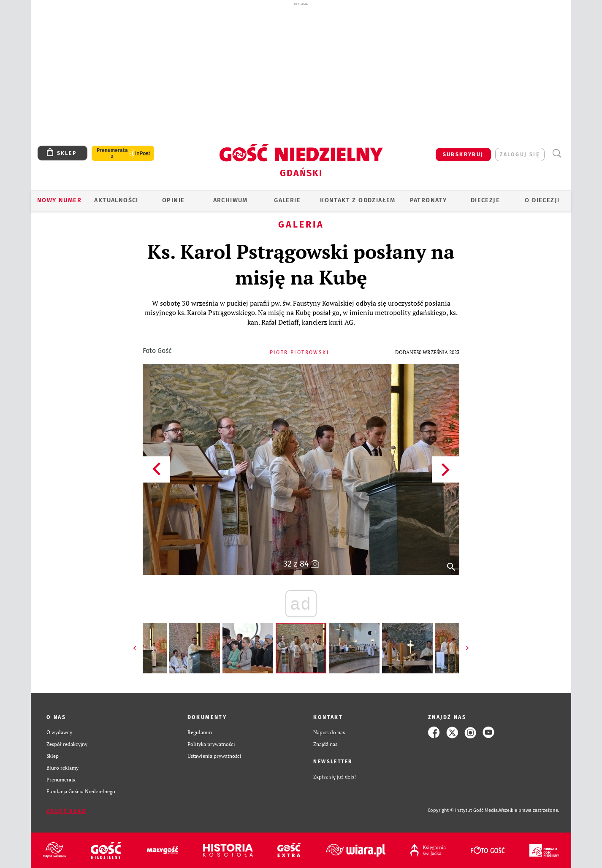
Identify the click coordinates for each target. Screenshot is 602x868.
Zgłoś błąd (66, 811)
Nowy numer (59, 200)
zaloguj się (520, 154)
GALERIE (287, 200)
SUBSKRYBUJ (463, 154)
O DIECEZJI (542, 200)
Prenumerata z (112, 153)
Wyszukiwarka (557, 153)
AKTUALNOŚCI (116, 200)
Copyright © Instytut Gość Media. (463, 810)
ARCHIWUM (230, 200)
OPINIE (173, 200)
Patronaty (428, 200)
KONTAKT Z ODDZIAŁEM (358, 200)
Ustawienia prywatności (214, 756)
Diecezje (485, 200)
